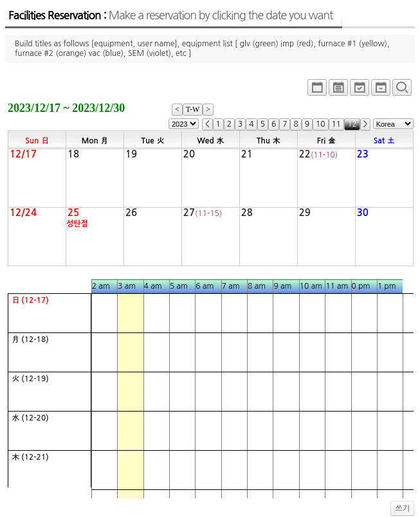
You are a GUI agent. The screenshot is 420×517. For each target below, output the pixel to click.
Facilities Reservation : (170, 15)
